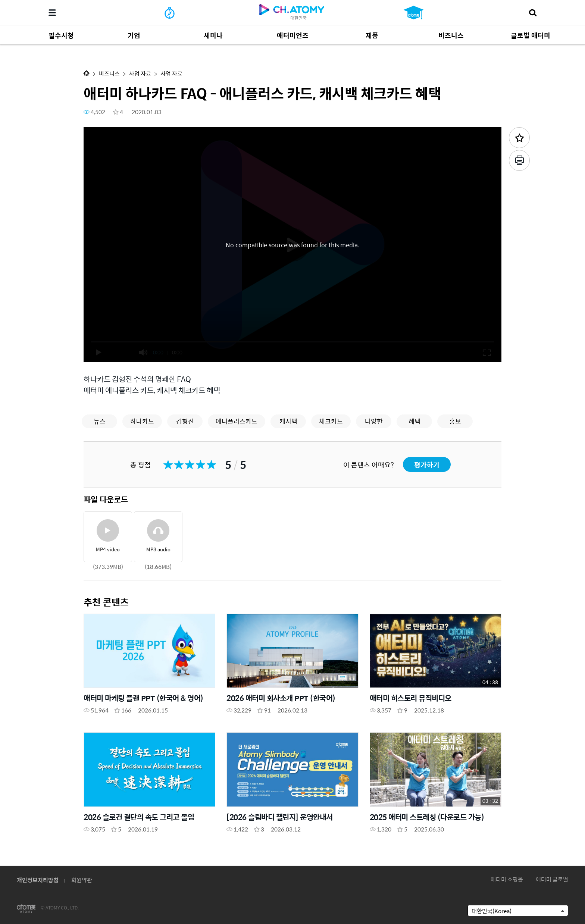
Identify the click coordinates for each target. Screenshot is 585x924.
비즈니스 (109, 73)
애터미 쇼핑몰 (507, 879)
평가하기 (427, 465)
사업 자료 (140, 73)
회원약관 (82, 880)
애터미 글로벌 (552, 879)
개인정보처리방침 (38, 880)
